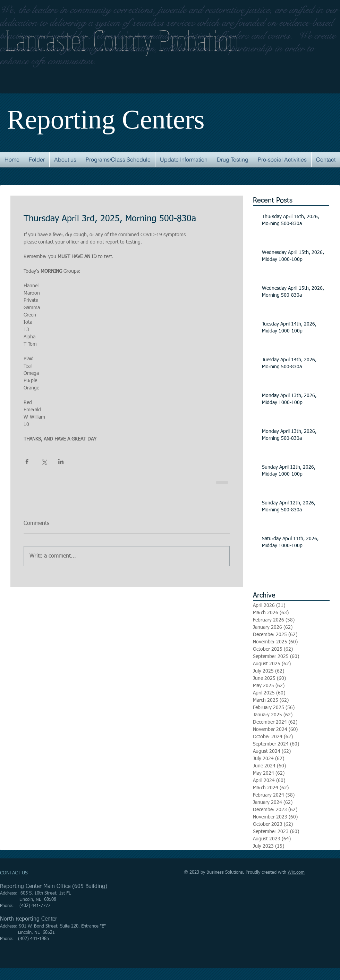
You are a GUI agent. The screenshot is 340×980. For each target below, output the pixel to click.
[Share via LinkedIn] (61, 462)
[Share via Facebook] (27, 462)
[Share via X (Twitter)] (44, 462)
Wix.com (296, 872)
